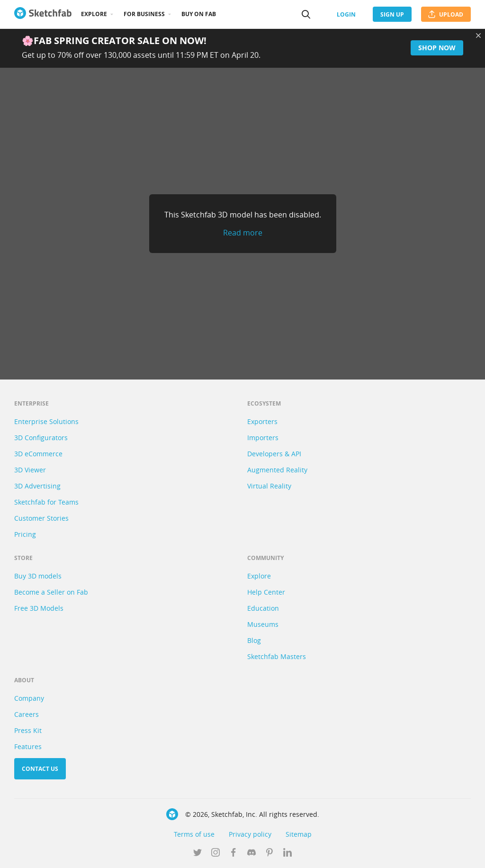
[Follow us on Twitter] (198, 853)
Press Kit (28, 730)
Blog (254, 640)
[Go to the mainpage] (43, 14)
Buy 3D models (38, 576)
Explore (94, 14)
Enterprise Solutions (46, 421)
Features (28, 746)
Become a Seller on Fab (51, 592)
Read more (243, 233)
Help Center (266, 592)
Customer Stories (41, 518)
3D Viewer (30, 470)
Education (263, 608)
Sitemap (299, 834)
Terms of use (194, 834)
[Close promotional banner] (478, 36)
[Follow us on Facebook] (234, 853)
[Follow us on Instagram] (216, 853)
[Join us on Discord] (251, 853)
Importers (263, 438)
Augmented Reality (277, 470)
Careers (27, 714)
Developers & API (274, 454)
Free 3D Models (39, 608)
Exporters (262, 421)
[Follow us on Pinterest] (269, 853)
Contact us (40, 769)
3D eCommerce (38, 454)
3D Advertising (37, 486)
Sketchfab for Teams (46, 502)
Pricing (25, 534)
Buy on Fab (199, 14)
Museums (263, 624)
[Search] (306, 14)
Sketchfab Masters (277, 656)
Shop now (437, 48)
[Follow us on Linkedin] (287, 853)
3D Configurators (41, 438)
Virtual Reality (269, 486)
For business (144, 14)
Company (29, 698)
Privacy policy (250, 834)
